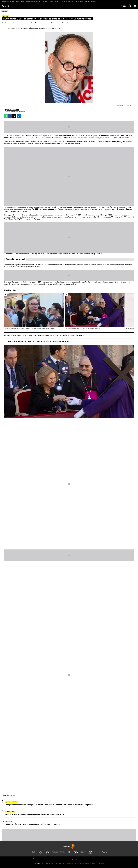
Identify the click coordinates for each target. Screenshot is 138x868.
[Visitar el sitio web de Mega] (62, 852)
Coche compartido (79, 1)
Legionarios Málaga (11, 802)
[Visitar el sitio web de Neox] (48, 852)
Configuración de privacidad (88, 863)
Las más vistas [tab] (8, 795)
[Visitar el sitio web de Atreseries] (69, 852)
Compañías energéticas (31, 1)
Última (124, 6)
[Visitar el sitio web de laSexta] (40, 852)
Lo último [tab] (74, 795)
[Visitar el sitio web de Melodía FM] (90, 852)
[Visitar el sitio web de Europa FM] (83, 852)
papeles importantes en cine (62, 207)
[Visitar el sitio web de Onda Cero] (76, 852)
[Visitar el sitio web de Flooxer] (105, 852)
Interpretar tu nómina (90, 1)
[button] (135, 6)
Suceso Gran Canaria (67, 1)
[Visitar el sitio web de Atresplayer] (98, 852)
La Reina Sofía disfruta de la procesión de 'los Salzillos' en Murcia (37, 342)
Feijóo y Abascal (20, 1)
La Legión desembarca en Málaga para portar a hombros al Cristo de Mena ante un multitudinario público (49, 805)
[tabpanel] (69, 813)
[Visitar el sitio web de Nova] (55, 852)
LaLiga (40, 1)
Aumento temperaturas (8, 1)
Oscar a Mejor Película (94, 254)
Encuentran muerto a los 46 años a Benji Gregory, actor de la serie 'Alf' (34, 28)
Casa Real (8, 821)
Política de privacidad (47, 863)
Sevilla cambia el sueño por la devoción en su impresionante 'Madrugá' (35, 814)
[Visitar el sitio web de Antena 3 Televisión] (33, 852)
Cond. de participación (72, 863)
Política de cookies (59, 863)
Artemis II (46, 1)
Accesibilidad (101, 863)
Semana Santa (10, 812)
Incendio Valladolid (55, 1)
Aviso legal (37, 863)
